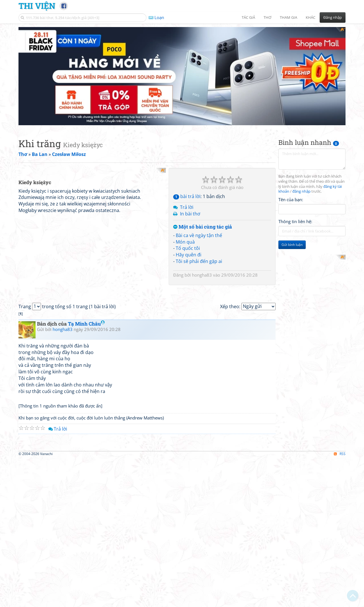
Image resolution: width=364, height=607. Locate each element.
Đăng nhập (333, 17)
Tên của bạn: (291, 181)
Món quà (185, 223)
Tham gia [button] (288, 17)
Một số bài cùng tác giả (203, 208)
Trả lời (187, 189)
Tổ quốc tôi (188, 230)
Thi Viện (37, 6)
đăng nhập (301, 173)
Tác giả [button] (248, 17)
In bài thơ (190, 195)
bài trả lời (187, 178)
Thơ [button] (267, 17)
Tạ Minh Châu (86, 392)
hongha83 (202, 256)
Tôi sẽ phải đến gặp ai (199, 243)
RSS (340, 602)
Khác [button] (311, 17)
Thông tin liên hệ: (295, 203)
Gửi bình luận (292, 226)
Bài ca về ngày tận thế (199, 217)
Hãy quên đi (189, 236)
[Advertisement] (182, 67)
